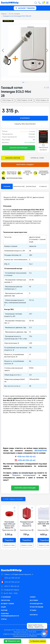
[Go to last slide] (3, 50)
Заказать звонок (38, 641)
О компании (6, 597)
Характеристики (19, 186)
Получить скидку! (25, 165)
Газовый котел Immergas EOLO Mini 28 (17, 16)
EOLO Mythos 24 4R (25, 100)
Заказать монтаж (13, 158)
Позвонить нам (13, 641)
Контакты (34, 615)
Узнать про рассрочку (25, 124)
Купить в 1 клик (37, 158)
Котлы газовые (14, 14)
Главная (4, 14)
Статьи (4, 619)
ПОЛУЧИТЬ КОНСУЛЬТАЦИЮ (25, 488)
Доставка (34, 600)
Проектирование (37, 607)
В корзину (25, 118)
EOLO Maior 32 (8, 100)
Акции (3, 607)
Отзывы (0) (43, 186)
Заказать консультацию (19, 148)
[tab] (23, 82)
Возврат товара (7, 604)
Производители (36, 604)
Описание (7, 186)
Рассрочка (5, 600)
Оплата (33, 597)
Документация (31, 186)
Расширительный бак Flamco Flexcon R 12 (27, 524)
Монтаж (4, 610)
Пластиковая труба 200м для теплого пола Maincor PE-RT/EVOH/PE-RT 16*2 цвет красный (9, 525)
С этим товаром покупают (13, 499)
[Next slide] (47, 50)
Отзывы (33, 610)
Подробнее (9, 540)
